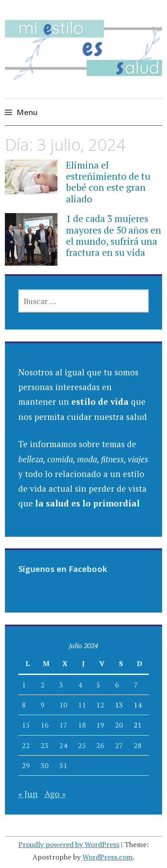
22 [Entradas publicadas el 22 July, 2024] (26, 745)
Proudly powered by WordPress (69, 844)
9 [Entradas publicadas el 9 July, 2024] (43, 705)
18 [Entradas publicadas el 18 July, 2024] (82, 725)
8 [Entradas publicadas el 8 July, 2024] (24, 705)
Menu (27, 112)
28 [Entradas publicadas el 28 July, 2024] (138, 745)
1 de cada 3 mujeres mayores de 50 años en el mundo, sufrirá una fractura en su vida (114, 235)
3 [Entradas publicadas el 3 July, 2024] (61, 685)
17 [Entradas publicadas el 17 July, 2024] (63, 725)
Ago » (55, 794)
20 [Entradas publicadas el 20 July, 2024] (119, 725)
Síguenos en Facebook (63, 569)
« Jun (28, 794)
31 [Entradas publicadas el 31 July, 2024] (63, 765)
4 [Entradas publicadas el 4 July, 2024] (80, 685)
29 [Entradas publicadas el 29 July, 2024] (26, 765)
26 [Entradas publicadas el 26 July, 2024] (100, 745)
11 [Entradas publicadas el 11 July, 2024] (82, 705)
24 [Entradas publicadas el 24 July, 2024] (63, 745)
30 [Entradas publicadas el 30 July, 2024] (45, 765)
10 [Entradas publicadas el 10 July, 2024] (63, 705)
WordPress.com (108, 857)
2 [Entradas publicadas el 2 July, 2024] (43, 685)
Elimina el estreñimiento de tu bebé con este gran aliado (108, 182)
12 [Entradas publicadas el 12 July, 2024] (100, 705)
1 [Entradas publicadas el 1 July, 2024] (24, 685)
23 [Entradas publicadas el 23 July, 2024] (45, 745)
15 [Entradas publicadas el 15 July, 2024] (26, 725)
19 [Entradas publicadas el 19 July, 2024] (100, 725)
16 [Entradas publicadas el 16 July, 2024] (45, 725)
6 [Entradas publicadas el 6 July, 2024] (117, 685)
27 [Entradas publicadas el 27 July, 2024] (119, 745)
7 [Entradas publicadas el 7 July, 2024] (136, 685)
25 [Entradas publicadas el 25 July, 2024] (82, 745)
